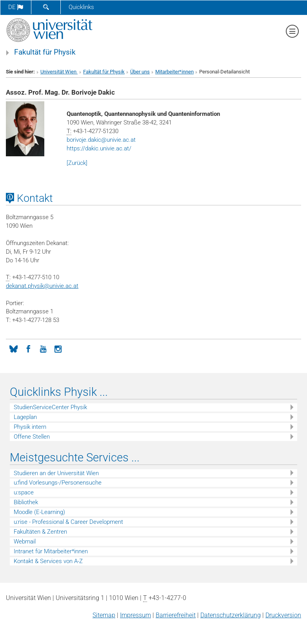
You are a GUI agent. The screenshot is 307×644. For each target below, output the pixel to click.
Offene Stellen (32, 437)
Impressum (135, 615)
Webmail (25, 542)
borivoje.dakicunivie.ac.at (101, 140)
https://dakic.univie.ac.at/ (99, 148)
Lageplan (25, 417)
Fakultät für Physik (45, 52)
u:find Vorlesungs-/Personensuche (58, 483)
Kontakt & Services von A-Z (48, 561)
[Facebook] (28, 348)
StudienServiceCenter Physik (50, 407)
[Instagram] (58, 348)
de (16, 7)
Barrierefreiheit (176, 615)
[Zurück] (77, 163)
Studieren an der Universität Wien (56, 473)
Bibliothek (26, 502)
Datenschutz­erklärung (231, 615)
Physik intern (30, 427)
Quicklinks (81, 7)
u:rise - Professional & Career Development (68, 522)
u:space (24, 492)
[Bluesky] (13, 348)
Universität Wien (59, 72)
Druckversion (283, 615)
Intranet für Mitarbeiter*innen (51, 551)
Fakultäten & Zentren (40, 532)
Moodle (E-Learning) (39, 512)
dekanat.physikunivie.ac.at (42, 286)
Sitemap (104, 615)
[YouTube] (43, 348)
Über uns (140, 72)
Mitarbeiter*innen (174, 72)
